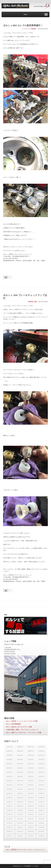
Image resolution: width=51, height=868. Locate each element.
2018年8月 (41, 806)
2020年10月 (9, 793)
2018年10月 (31, 806)
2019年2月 (41, 802)
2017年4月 (31, 819)
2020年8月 (20, 793)
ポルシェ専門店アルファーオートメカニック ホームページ (25, 850)
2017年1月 (20, 823)
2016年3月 (41, 827)
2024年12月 (31, 755)
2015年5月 (31, 836)
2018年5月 (10, 810)
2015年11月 (20, 832)
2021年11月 (20, 781)
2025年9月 (10, 751)
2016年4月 (31, 827)
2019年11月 (31, 798)
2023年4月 (41, 768)
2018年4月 (20, 810)
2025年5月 (10, 755)
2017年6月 (10, 819)
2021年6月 (20, 785)
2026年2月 (20, 747)
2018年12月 (20, 806)
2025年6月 (41, 751)
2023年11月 (31, 764)
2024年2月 (10, 764)
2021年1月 (20, 789)
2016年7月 (10, 827)
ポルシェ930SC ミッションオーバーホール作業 (22, 721)
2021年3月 (10, 789)
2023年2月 (10, 772)
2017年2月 (10, 823)
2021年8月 (41, 781)
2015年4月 (41, 836)
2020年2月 (10, 798)
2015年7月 (10, 836)
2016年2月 (10, 832)
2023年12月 (20, 764)
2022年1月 (41, 777)
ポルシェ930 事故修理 (13, 724)
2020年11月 (41, 789)
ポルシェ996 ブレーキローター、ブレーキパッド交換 (24, 733)
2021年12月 (9, 781)
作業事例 (33, 29)
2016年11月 (31, 823)
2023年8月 (20, 768)
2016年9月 (41, 823)
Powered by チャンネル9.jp (25, 866)
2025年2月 (20, 755)
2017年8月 (31, 815)
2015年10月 (31, 832)
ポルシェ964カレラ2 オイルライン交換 (19, 727)
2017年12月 (9, 815)
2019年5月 (20, 802)
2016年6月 (20, 827)
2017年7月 (41, 815)
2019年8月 (41, 798)
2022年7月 (41, 772)
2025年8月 (20, 751)
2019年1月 (10, 806)
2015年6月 (20, 836)
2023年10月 (41, 764)
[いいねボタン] (6, 277)
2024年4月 (41, 760)
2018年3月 (31, 810)
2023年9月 (10, 768)
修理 (35, 302)
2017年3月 (41, 819)
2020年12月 (31, 789)
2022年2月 (31, 777)
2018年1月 (41, 810)
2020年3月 (41, 793)
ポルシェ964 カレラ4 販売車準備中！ (23, 25)
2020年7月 (31, 793)
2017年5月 (20, 819)
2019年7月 (10, 802)
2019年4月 (31, 802)
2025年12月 (31, 747)
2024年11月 (41, 755)
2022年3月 (20, 777)
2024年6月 (31, 760)
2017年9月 (20, 815)
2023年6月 (31, 768)
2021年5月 (31, 785)
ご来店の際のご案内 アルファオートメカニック (22, 730)
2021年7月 (10, 785)
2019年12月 (20, 798)
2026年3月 (10, 747)
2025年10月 (41, 747)
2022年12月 (20, 772)
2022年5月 (10, 777)
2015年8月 (41, 832)
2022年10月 (31, 772)
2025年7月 (31, 751)
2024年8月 (20, 760)
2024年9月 (10, 760)
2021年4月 (41, 785)
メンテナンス (26, 29)
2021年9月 (31, 781)
